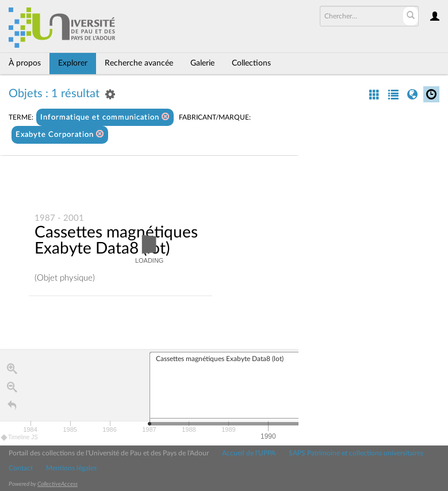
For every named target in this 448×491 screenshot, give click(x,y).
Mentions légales (71, 468)
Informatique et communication (105, 117)
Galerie (202, 63)
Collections (251, 63)
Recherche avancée (139, 63)
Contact (21, 468)
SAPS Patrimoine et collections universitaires (356, 453)
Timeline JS (20, 438)
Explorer (73, 63)
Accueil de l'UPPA (249, 453)
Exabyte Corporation (60, 134)
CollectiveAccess (58, 484)
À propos (25, 63)
